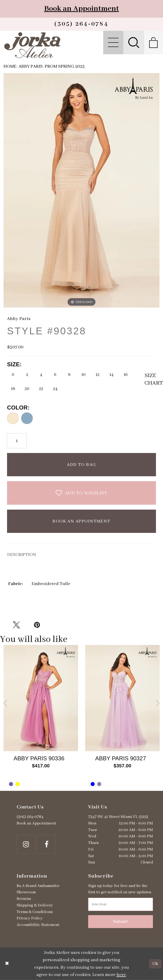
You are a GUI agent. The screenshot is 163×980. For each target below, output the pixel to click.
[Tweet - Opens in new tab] (16, 625)
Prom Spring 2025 (65, 66)
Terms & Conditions (35, 912)
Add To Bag (81, 465)
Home (10, 66)
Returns (24, 899)
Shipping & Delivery (35, 905)
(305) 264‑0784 (30, 817)
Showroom (26, 892)
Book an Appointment (81, 9)
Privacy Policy (30, 918)
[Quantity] (17, 441)
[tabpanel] (41, 718)
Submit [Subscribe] (121, 921)
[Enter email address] (121, 904)
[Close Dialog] (7, 964)
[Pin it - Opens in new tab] (37, 625)
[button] (113, 43)
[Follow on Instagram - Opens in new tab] (26, 844)
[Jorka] (32, 45)
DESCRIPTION (22, 555)
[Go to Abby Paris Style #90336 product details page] (41, 698)
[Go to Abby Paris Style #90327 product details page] (122, 698)
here (121, 975)
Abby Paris (31, 66)
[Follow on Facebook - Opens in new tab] (46, 844)
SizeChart (150, 379)
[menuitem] (113, 43)
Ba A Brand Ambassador (38, 886)
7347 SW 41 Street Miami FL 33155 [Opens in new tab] (118, 817)
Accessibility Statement (38, 925)
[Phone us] (81, 24)
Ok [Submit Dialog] (155, 964)
